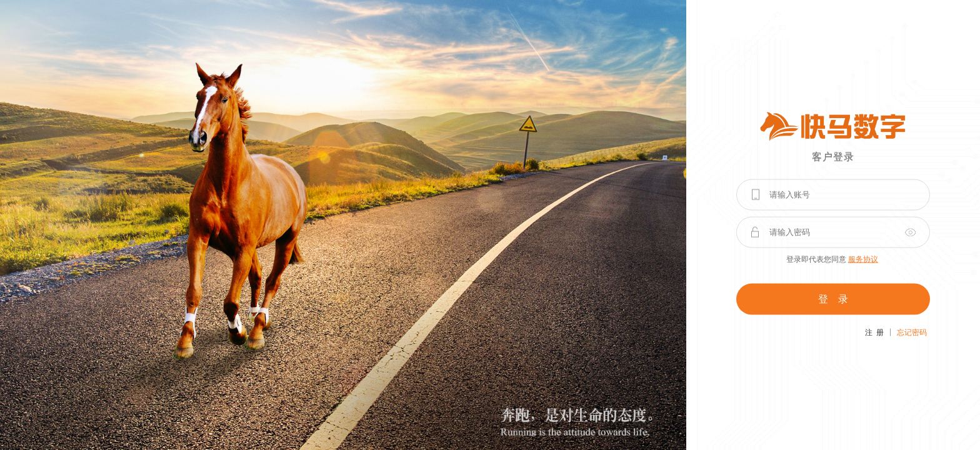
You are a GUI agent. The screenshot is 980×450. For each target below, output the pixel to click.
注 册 (874, 332)
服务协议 (863, 259)
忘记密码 (912, 332)
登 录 (833, 298)
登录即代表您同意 (832, 259)
